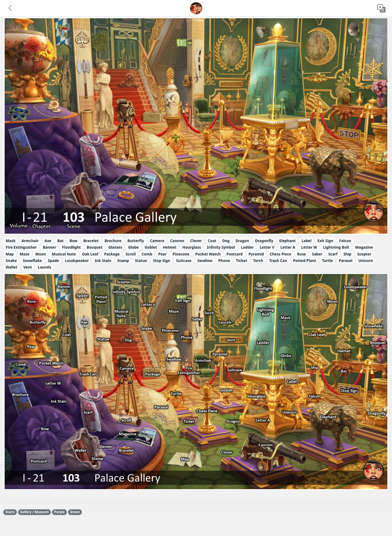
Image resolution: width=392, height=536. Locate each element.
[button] (11, 8)
